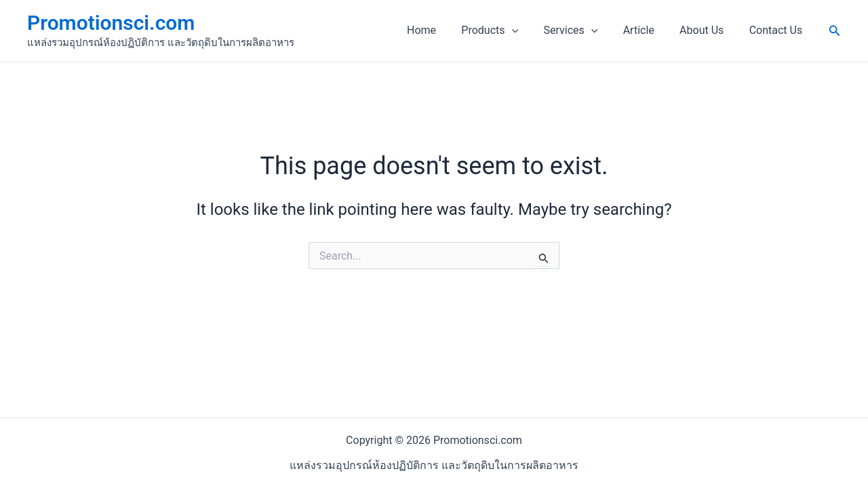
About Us (707, 30)
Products (506, 30)
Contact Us (777, 30)
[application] (528, 30)
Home (441, 30)
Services (583, 30)
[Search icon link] (835, 31)
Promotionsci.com (111, 23)
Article (648, 30)
